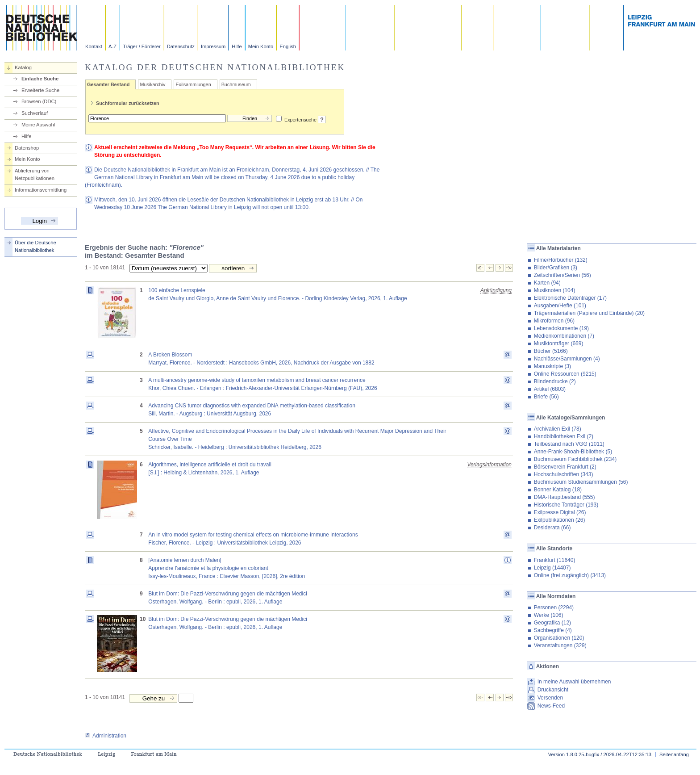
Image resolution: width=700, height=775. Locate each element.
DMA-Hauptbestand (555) (565, 497)
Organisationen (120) (559, 638)
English (288, 46)
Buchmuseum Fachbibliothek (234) (575, 459)
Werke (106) (549, 615)
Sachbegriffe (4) (553, 630)
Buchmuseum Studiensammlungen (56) (581, 482)
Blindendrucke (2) (555, 381)
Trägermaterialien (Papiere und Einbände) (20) (589, 313)
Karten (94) (547, 283)
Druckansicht (553, 690)
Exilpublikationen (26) (560, 520)
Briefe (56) (546, 397)
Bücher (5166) (551, 351)
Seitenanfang (674, 754)
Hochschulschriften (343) (564, 474)
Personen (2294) (554, 607)
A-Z (112, 46)
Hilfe (237, 46)
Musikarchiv (152, 84)
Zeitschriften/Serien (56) (562, 275)
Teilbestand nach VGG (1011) (569, 444)
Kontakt (94, 46)
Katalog (23, 67)
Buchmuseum (236, 84)
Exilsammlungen (193, 84)
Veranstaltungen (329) (560, 645)
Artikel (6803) (550, 389)
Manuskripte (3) (552, 366)
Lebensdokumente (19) (561, 328)
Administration (106, 736)
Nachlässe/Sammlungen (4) (567, 359)
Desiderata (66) (552, 528)
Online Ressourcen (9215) (565, 374)
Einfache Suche (40, 79)
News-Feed (551, 706)
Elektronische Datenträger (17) (570, 298)
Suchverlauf (35, 113)
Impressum (213, 46)
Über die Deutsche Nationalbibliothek (35, 246)
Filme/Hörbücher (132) (561, 260)
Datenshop (27, 148)
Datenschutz (181, 46)
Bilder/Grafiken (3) (556, 268)
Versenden (550, 698)
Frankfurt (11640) (555, 560)
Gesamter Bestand (108, 84)
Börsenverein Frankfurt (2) (565, 467)
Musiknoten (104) (555, 290)
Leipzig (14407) (552, 568)
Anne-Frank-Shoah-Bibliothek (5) (573, 452)
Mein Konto (261, 46)
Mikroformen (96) (554, 321)
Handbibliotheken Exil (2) (564, 436)
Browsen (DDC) (39, 101)
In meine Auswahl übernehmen (574, 682)
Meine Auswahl (38, 125)
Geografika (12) (552, 623)
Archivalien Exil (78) (558, 429)
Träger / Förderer (142, 46)
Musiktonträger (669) (559, 344)
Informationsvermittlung (41, 190)
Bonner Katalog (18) (558, 490)
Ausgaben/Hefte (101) (560, 306)
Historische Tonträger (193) (566, 505)
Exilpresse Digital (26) (560, 512)
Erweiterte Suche (40, 90)
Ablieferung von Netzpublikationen (35, 174)
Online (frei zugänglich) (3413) (570, 575)
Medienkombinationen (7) (564, 336)
